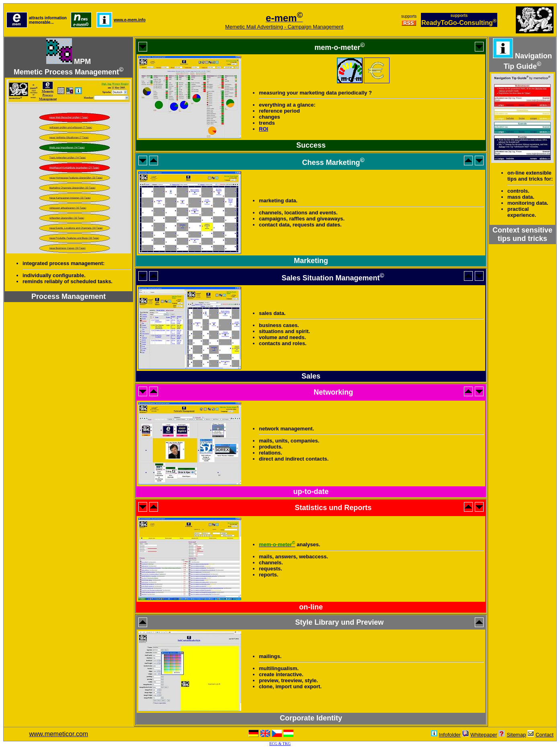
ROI (264, 129)
